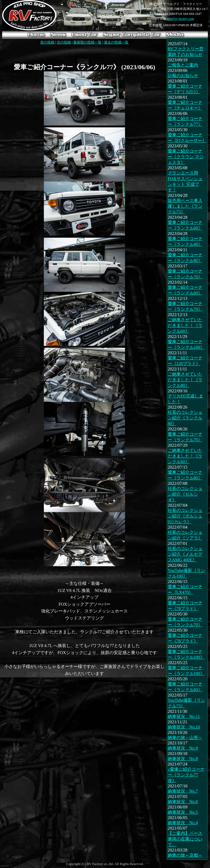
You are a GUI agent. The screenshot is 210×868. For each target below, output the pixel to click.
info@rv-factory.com (180, 19)
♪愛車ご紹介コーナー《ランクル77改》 (186, 775)
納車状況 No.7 (183, 791)
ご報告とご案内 (183, 65)
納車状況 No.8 (183, 759)
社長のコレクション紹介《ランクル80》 (185, 418)
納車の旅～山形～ (185, 738)
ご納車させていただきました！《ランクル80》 (185, 380)
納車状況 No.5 (183, 812)
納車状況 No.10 (184, 727)
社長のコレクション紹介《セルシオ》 (185, 494)
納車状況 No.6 (183, 802)
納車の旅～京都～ (185, 855)
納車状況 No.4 (183, 823)
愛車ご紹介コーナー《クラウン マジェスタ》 (186, 157)
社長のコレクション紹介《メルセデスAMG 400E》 (185, 554)
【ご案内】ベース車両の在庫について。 (185, 839)
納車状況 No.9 (183, 748)
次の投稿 (64, 42)
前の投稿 (47, 42)
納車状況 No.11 (184, 716)
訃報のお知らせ (183, 76)
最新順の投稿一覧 (87, 42)
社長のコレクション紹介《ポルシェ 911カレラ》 (185, 516)
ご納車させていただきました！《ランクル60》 (185, 325)
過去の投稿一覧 (116, 42)
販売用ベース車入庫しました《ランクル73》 (185, 206)
